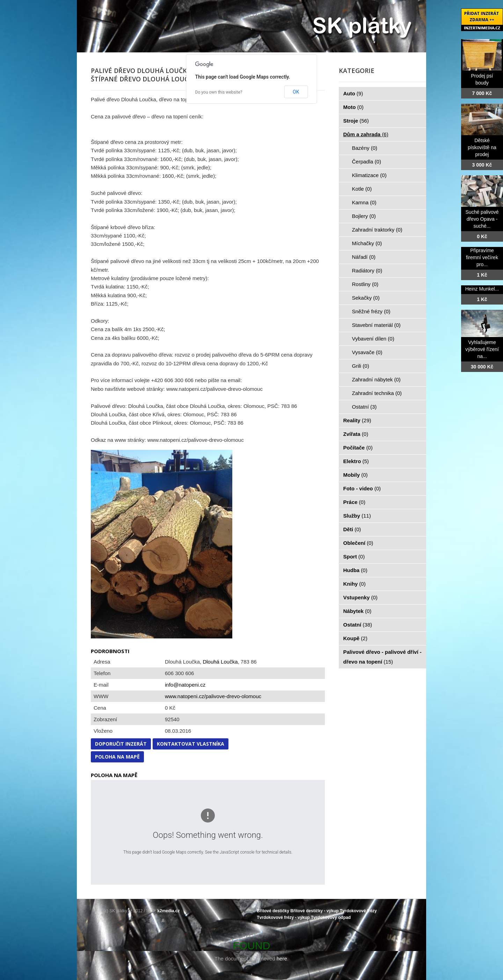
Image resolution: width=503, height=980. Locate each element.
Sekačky (366, 298)
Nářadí (364, 257)
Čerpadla (367, 162)
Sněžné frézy (371, 311)
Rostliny (365, 284)
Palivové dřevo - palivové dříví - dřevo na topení (382, 657)
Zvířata (356, 434)
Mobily (356, 475)
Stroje (356, 121)
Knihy (355, 584)
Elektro (356, 461)
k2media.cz (169, 911)
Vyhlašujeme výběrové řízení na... (482, 349)
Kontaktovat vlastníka (191, 744)
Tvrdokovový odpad (331, 917)
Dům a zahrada (366, 134)
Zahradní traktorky (377, 230)
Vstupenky (360, 597)
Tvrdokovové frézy (358, 911)
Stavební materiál (376, 325)
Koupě (355, 638)
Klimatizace (369, 175)
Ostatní (365, 407)
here (282, 959)
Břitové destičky (273, 911)
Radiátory (367, 270)
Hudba (355, 570)
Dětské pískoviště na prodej (482, 147)
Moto (353, 107)
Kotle (362, 189)
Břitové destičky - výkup (314, 911)
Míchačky (367, 243)
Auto (353, 93)
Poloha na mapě (117, 757)
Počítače (358, 448)
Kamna (364, 202)
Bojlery (364, 216)
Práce (354, 502)
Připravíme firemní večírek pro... (482, 257)
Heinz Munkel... (482, 289)
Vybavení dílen (373, 339)
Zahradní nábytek (376, 379)
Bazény (365, 148)
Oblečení (358, 543)
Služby (357, 516)
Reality (357, 420)
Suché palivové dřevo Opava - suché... (482, 219)
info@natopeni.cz (185, 685)
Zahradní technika (377, 393)
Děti (352, 529)
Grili (361, 366)
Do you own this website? (219, 92)
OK (296, 92)
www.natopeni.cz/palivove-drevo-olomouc (213, 696)
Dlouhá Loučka (220, 662)
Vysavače (367, 352)
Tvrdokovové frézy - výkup (283, 917)
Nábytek (358, 611)
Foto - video (362, 488)
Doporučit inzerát (121, 744)
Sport (354, 557)
